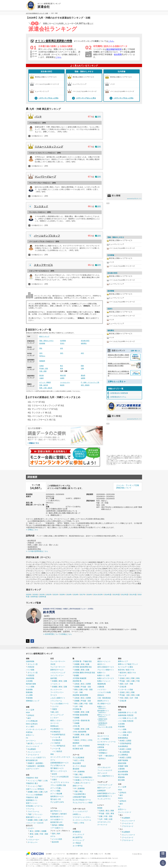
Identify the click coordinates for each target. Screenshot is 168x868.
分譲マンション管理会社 (35, 789)
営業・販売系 (44, 385)
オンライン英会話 (79, 766)
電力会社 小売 (56, 799)
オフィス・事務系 (45, 382)
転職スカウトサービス (106, 678)
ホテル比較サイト (57, 820)
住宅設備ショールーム (34, 806)
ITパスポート (86, 783)
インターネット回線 (125, 690)
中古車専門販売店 (59, 735)
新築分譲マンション (33, 817)
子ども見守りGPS (57, 802)
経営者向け (103, 750)
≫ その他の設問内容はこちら (37, 551)
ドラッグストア (78, 835)
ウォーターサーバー (58, 661)
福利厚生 (84, 343)
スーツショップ (78, 840)
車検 (52, 754)
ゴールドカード (33, 755)
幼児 (76, 760)
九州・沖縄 (78, 692)
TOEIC (77, 777)
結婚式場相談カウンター (107, 793)
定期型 (129, 741)
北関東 (37, 831)
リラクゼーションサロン (82, 817)
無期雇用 (42, 361)
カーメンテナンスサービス (60, 757)
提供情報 (42, 343)
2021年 (56, 595)
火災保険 (29, 681)
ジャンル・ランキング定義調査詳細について (128, 487)
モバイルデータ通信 (125, 667)
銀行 (29, 718)
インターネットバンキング (36, 729)
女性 (61, 348)
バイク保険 (30, 670)
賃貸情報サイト (32, 800)
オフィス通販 (55, 791)
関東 (82, 366)
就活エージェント (104, 661)
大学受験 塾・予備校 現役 (82, 661)
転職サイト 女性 (103, 675)
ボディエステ (102, 773)
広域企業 (123, 687)
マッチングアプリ (104, 799)
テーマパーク (102, 825)
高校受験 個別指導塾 (80, 695)
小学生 (90, 740)
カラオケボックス (104, 822)
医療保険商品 (123, 738)
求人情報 (108, 854)
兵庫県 (62, 378)
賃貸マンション (32, 803)
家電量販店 (77, 832)
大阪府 (41, 378)
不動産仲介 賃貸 (32, 797)
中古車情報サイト (57, 729)
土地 (46, 781)
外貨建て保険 (123, 766)
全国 (111, 819)
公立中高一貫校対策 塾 (81, 720)
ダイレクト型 (33, 664)
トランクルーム (56, 701)
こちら (111, 41)
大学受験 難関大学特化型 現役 (84, 673)
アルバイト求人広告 (105, 727)
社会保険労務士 (87, 777)
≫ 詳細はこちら (32, 530)
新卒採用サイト (103, 711)
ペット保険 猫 (123, 735)
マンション (32, 781)
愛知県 (83, 375)
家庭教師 (76, 743)
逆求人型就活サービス (106, 667)
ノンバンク (38, 743)
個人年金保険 (123, 774)
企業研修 (101, 747)
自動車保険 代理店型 (126, 715)
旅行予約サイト (56, 811)
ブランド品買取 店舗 (58, 785)
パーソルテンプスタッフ (47, 236)
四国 (121, 684)
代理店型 (31, 667)
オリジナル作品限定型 (60, 777)
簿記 (81, 774)
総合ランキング (44, 336)
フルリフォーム (33, 811)
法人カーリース (103, 736)
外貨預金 (29, 732)
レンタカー (54, 718)
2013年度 (116, 595)
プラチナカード (128, 826)
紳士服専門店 (78, 837)
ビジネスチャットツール (107, 742)
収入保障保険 (125, 752)
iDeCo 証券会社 (32, 724)
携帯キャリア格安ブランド (128, 664)
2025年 (29, 595)
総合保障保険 (123, 772)
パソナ (38, 117)
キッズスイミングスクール (82, 820)
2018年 (76, 595)
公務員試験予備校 (79, 797)
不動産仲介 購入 (32, 783)
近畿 (82, 368)
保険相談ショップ (33, 701)
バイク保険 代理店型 (126, 721)
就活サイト (102, 664)
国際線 (61, 825)
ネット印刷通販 (103, 739)
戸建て (40, 781)
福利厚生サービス (57, 796)
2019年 (69, 595)
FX (27, 738)
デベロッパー (33, 842)
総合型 (54, 774)
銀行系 (30, 743)
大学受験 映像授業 (79, 678)
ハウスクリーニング (58, 673)
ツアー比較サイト (57, 828)
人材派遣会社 (102, 724)
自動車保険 (30, 661)
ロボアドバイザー (33, 769)
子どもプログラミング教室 (83, 803)
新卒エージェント (104, 716)
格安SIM (123, 673)
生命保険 (29, 690)
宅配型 (54, 709)
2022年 (49, 595)
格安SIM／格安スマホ (126, 670)
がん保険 (29, 695)
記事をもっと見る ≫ (117, 382)
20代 (41, 353)
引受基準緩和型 (125, 743)
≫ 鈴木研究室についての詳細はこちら (57, 634)
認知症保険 (122, 763)
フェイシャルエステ (105, 770)
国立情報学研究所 (114, 49)
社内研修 (122, 72)
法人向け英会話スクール (82, 800)
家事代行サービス (57, 670)
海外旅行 (64, 814)
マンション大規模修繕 (34, 795)
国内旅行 (55, 814)
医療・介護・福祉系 (46, 388)
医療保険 (29, 692)
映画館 (100, 808)
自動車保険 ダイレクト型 (127, 712)
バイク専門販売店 (59, 746)
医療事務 (81, 772)
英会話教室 (77, 763)
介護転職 (101, 687)
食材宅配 (54, 678)
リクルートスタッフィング (49, 147)
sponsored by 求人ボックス (134, 199)
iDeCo (120, 798)
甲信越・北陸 (44, 368)
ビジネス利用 (57, 839)
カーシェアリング (57, 715)
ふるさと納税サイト (58, 698)
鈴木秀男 (118, 54)
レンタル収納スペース (60, 704)
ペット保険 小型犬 (125, 732)
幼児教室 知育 (78, 749)
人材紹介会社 (102, 720)
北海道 (41, 366)
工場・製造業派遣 (104, 698)
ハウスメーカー (33, 840)
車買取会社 (54, 726)
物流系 (62, 385)
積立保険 (121, 780)
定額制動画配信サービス (59, 763)
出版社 (54, 780)
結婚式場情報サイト (105, 796)
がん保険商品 (123, 755)
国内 (54, 834)
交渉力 (62, 343)
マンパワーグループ (45, 177)
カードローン (31, 741)
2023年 (42, 595)
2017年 (83, 595)
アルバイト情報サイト (106, 670)
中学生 (83, 740)
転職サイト (102, 673)
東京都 (41, 375)
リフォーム (30, 809)
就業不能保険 (123, 760)
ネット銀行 (30, 727)
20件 (98, 147)
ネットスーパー (56, 690)
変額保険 (121, 777)
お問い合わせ (84, 854)
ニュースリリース (59, 854)
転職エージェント (104, 681)
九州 (46, 792)
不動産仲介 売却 (32, 778)
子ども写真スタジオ (58, 765)
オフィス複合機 (56, 794)
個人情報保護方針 (72, 854)
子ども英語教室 (78, 758)
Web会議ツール (103, 745)
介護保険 (121, 769)
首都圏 (30, 792)
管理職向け (103, 753)
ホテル (53, 836)
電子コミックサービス (59, 771)
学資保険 (29, 698)
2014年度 (108, 595)
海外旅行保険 (31, 684)
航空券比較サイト (57, 817)
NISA (28, 712)
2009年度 (34, 597)
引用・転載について (97, 854)
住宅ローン (30, 735)
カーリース (54, 723)
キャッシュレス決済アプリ (36, 758)
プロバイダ (122, 675)
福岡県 (83, 378)
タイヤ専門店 (78, 846)
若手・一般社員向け (107, 756)
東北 (61, 366)
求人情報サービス (104, 704)
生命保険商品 (123, 746)
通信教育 (76, 737)
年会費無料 (32, 749)
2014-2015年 (98, 595)
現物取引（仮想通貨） (36, 763)
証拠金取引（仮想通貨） (37, 766)
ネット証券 (30, 710)
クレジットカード (33, 746)
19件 (98, 117)
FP (75, 772)
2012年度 (125, 595)
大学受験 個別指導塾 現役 (82, 667)
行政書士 (78, 780)
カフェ (53, 760)
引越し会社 (54, 712)
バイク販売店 (55, 743)
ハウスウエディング (105, 785)
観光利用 (55, 842)
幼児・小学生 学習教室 (81, 746)
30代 (62, 353)
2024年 (35, 595)
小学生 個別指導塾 (79, 732)
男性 (41, 348)
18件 (98, 206)
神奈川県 (63, 375)
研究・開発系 (85, 385)
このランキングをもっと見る (47, 98)
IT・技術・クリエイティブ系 (90, 382)
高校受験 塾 (77, 681)
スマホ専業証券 (32, 721)
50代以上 (42, 356)
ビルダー (31, 828)
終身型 (122, 741)
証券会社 (31, 715)
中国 (138, 681)
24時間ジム (77, 814)
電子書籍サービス (57, 768)
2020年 (62, 595)
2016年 (89, 595)
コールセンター (65, 382)
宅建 (76, 774)
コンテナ (55, 706)
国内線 (54, 825)
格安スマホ (132, 673)
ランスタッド (41, 206)
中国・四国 (43, 371)
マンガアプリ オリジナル (60, 782)
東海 (61, 368)
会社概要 (49, 854)
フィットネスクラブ (80, 811)
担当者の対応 (46, 72)
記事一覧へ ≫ (135, 351)
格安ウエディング (104, 788)
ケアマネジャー (88, 780)
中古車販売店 (55, 732)
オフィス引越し (56, 788)
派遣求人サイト (103, 701)
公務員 (77, 783)
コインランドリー (57, 675)
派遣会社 (101, 695)
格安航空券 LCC (56, 822)
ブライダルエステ (104, 767)
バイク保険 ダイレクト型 (127, 718)
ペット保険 (30, 687)
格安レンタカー (56, 720)
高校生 (77, 740)
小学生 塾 (76, 726)
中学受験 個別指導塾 (80, 715)
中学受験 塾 (77, 709)
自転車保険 (30, 678)
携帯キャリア (123, 661)
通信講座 (76, 769)
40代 (82, 353)
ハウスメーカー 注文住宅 (35, 823)
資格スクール (78, 786)
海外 (59, 834)
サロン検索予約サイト (106, 776)
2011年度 (133, 595)
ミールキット (55, 684)
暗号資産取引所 (32, 760)
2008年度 (43, 597)
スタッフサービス (43, 265)
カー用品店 (77, 843)
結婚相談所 (102, 791)
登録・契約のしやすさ (84, 72)
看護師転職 (102, 684)
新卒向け (102, 759)
